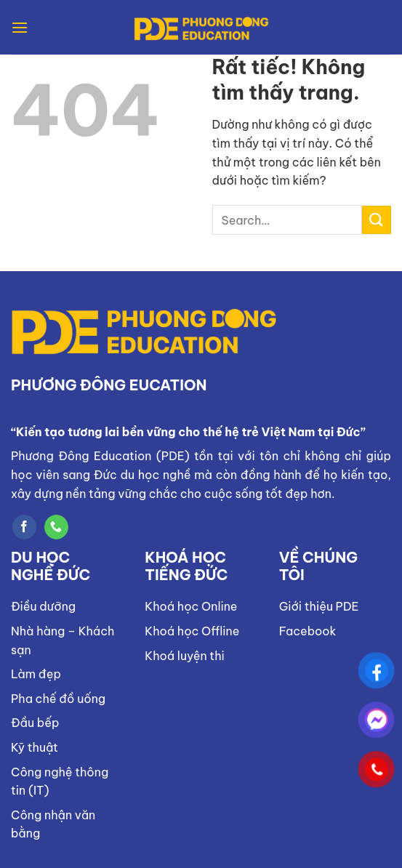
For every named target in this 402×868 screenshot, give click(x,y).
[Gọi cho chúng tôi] (56, 527)
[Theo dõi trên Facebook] (24, 527)
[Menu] (20, 27)
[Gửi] (377, 220)
